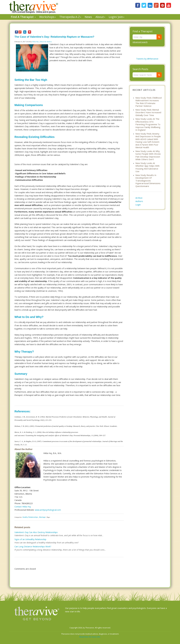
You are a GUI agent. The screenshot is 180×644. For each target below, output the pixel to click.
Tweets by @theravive (147, 59)
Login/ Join (117, 17)
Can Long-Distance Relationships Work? (33, 547)
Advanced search (140, 42)
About (100, 17)
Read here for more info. (90, 637)
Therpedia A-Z (70, 17)
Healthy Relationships (30, 517)
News (88, 17)
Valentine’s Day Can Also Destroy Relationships (36, 532)
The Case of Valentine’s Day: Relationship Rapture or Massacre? (54, 37)
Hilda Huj (35, 42)
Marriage (42, 517)
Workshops (48, 17)
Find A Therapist (23, 17)
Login (138, 205)
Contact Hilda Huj (23, 507)
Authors (139, 201)
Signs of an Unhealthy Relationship (30, 539)
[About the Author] (46, 42)
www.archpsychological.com (48, 510)
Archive (139, 198)
